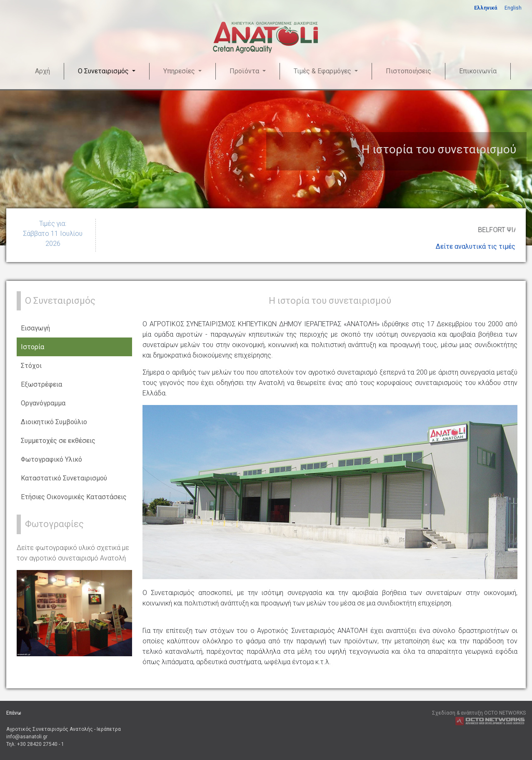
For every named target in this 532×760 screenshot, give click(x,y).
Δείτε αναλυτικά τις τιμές (476, 246)
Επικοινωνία (478, 71)
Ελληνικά (486, 8)
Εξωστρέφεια (41, 384)
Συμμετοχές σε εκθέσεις (58, 441)
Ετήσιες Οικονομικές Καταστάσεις (74, 497)
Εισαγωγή (35, 328)
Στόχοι (31, 366)
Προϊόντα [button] (245, 71)
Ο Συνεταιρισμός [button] (104, 71)
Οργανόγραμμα (43, 403)
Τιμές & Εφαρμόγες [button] (323, 71)
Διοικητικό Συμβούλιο (54, 422)
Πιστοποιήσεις (408, 71)
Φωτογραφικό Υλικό (51, 459)
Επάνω (14, 713)
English (513, 8)
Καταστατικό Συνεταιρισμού (64, 478)
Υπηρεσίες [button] (180, 71)
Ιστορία (32, 347)
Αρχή (42, 71)
